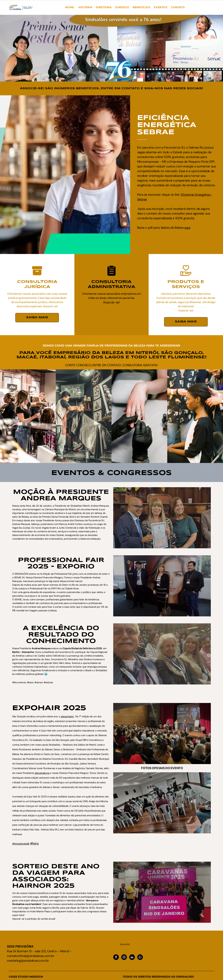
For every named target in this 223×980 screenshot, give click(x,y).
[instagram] (124, 958)
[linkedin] (132, 958)
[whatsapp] (140, 958)
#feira (34, 843)
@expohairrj (67, 716)
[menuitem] (70, 7)
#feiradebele (19, 844)
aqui (201, 228)
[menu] (8, 7)
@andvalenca (42, 773)
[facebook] (116, 958)
